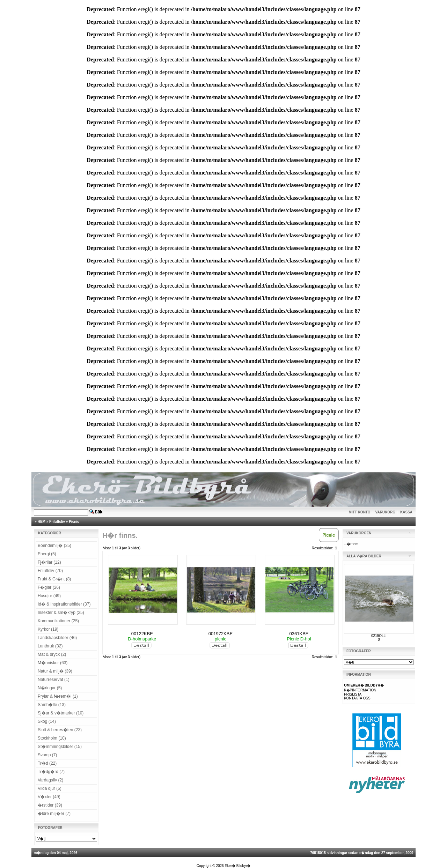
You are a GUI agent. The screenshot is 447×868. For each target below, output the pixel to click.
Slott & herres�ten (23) (60, 730)
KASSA (406, 512)
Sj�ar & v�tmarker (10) (61, 713)
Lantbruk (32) (50, 646)
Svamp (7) (47, 755)
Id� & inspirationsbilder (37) (64, 604)
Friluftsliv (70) (50, 571)
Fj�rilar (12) (49, 562)
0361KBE (299, 634)
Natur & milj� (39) (55, 671)
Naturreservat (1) (54, 680)
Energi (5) (47, 554)
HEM (42, 522)
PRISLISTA (353, 694)
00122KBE (142, 634)
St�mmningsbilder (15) (60, 747)
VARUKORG (386, 512)
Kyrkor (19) (48, 629)
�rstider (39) (50, 805)
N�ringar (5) (50, 688)
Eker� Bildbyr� (237, 866)
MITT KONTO (360, 512)
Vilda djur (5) (50, 788)
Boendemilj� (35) (54, 546)
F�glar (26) (49, 587)
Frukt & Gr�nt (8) (54, 579)
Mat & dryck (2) (52, 654)
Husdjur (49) (49, 596)
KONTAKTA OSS (357, 698)
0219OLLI (379, 636)
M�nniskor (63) (53, 663)
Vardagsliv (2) (50, 780)
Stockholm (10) (52, 738)
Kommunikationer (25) (58, 621)
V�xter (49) (49, 797)
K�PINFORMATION (360, 690)
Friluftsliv (57, 522)
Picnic (74, 522)
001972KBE (221, 634)
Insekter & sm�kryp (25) (61, 613)
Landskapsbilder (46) (57, 638)
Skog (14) (47, 721)
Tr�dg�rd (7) (51, 772)
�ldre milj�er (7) (54, 814)
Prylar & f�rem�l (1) (58, 696)
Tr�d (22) (47, 763)
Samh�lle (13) (52, 705)
